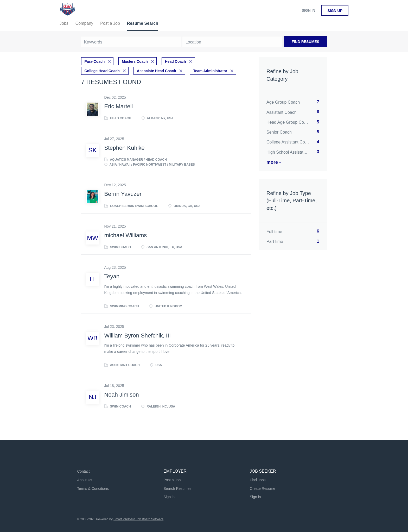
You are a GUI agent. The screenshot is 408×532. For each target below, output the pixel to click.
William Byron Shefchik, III (138, 336)
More (272, 162)
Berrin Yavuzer (123, 194)
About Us (85, 480)
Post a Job (172, 480)
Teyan (112, 276)
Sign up (335, 11)
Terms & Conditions (93, 489)
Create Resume (263, 489)
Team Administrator (210, 71)
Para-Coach (95, 61)
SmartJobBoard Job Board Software (138, 519)
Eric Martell (119, 106)
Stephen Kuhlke (125, 148)
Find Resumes (305, 42)
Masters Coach (135, 61)
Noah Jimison (122, 395)
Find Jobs (258, 480)
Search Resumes (177, 489)
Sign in (308, 10)
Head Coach (176, 61)
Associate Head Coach (157, 71)
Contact (84, 471)
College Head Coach (102, 71)
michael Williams (126, 235)
